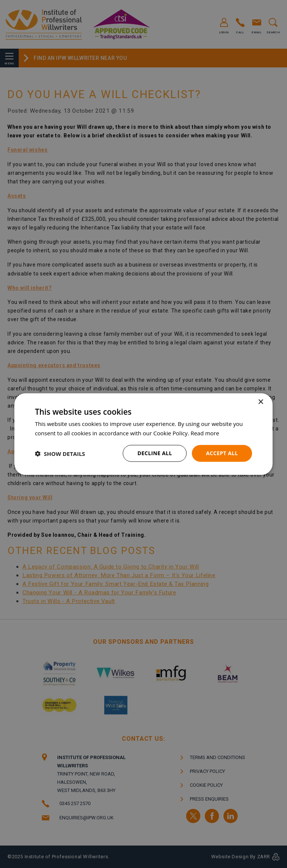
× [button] (261, 402)
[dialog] (143, 434)
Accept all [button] (222, 453)
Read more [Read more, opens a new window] (205, 433)
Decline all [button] (155, 453)
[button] (60, 453)
